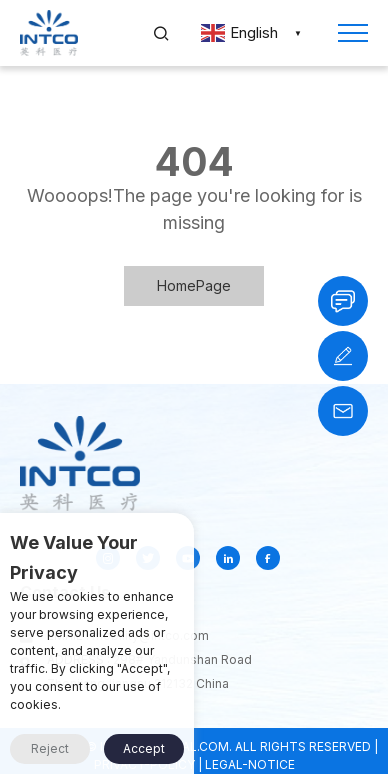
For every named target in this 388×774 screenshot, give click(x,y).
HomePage (194, 285)
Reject (50, 748)
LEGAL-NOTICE (250, 764)
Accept (144, 748)
